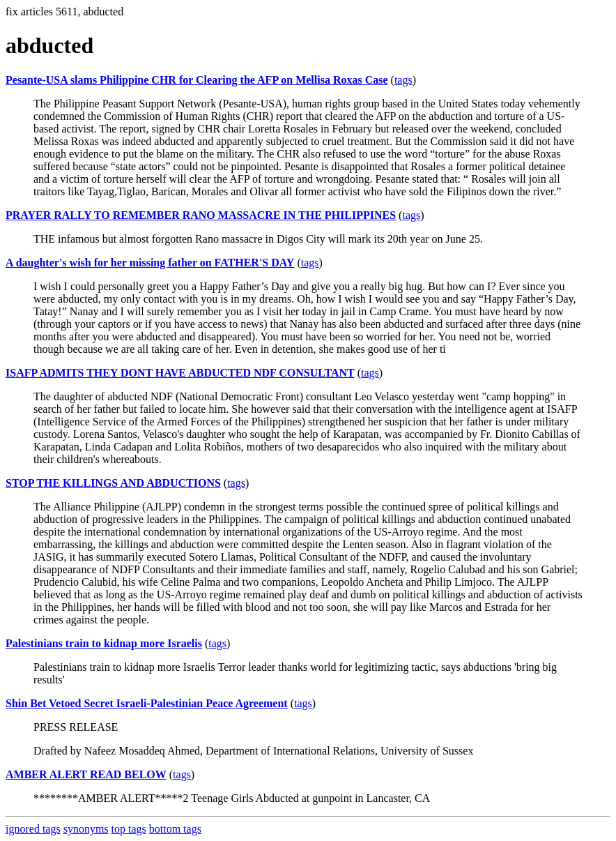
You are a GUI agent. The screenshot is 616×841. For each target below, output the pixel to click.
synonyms (86, 829)
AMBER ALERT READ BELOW (86, 774)
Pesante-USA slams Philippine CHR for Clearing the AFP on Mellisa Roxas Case (197, 80)
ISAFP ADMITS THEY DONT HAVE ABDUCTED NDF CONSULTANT (180, 373)
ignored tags (33, 829)
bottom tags (175, 829)
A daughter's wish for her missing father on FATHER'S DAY (150, 263)
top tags (129, 829)
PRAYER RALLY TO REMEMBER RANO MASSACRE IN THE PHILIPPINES (201, 215)
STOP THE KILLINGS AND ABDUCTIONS (113, 483)
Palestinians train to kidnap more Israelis (104, 643)
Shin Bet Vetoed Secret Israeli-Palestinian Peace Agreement (147, 703)
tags (403, 80)
